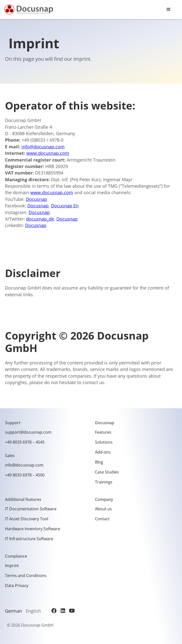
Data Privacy (17, 585)
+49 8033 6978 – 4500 (25, 475)
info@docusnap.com (43, 147)
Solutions (104, 442)
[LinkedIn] (63, 611)
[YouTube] (72, 611)
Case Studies (107, 472)
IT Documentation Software (31, 509)
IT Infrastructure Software (29, 539)
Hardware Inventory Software (33, 529)
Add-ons (103, 452)
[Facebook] (54, 611)
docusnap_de (40, 219)
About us (103, 509)
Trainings (104, 482)
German (13, 611)
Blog (99, 462)
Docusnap (36, 199)
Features (103, 432)
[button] (169, 9)
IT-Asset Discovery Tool (27, 519)
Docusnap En (65, 206)
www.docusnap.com (48, 153)
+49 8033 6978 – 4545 (25, 442)
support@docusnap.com (28, 432)
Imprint (12, 566)
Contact (102, 519)
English (33, 611)
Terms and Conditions (26, 576)
